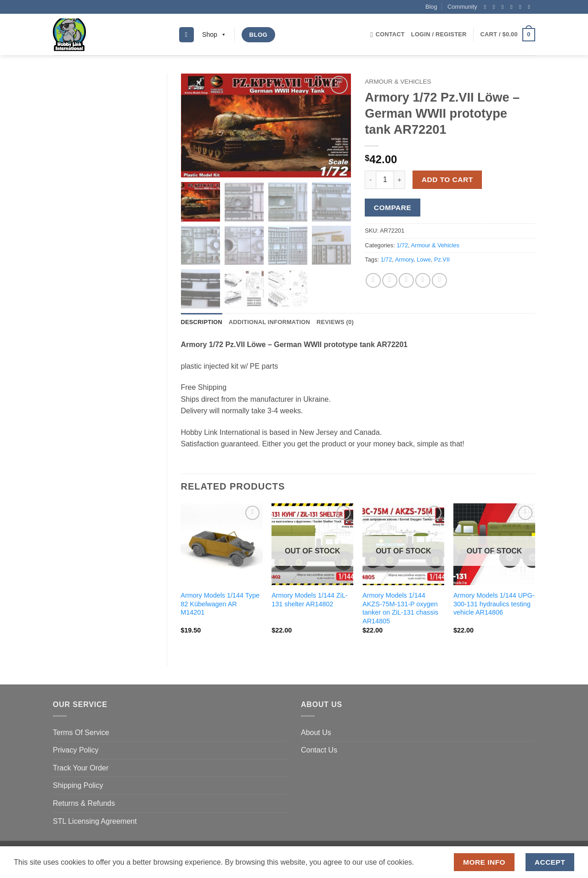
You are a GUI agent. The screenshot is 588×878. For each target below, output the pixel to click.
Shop (214, 34)
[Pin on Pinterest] (423, 281)
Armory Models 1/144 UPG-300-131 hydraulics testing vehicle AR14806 (494, 605)
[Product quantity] (385, 180)
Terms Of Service (81, 733)
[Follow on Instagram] (496, 7)
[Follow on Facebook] (486, 7)
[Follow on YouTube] (531, 7)
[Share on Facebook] (373, 281)
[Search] (187, 35)
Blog (431, 7)
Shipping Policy (78, 787)
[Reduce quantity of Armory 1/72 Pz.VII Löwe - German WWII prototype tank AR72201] (370, 180)
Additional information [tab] (269, 323)
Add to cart (447, 180)
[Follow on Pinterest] (522, 7)
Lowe (424, 259)
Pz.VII (442, 259)
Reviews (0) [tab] (335, 323)
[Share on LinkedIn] (439, 281)
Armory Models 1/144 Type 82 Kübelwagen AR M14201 (220, 605)
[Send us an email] (513, 7)
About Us (316, 733)
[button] (439, 34)
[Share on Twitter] (390, 281)
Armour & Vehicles (398, 82)
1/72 (402, 245)
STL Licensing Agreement (95, 822)
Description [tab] (202, 323)
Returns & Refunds (84, 804)
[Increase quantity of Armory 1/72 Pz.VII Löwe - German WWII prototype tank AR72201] (400, 180)
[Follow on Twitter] (504, 7)
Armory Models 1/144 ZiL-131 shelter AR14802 (310, 601)
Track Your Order (81, 769)
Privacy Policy (76, 751)
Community (462, 7)
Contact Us (319, 751)
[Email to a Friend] (406, 281)
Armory (404, 259)
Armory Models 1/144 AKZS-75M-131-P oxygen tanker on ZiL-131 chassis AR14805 (400, 609)
